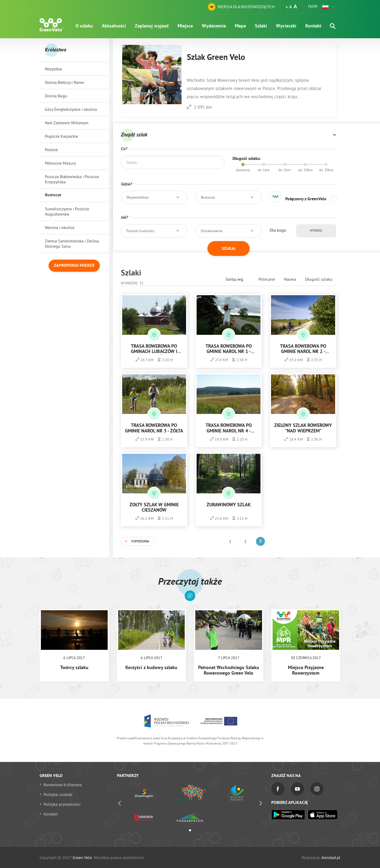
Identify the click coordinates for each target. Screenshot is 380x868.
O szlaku (84, 26)
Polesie (51, 150)
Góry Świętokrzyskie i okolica (71, 109)
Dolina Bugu (56, 96)
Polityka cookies (58, 794)
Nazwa (290, 279)
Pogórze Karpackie (61, 136)
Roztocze (53, 195)
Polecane (267, 279)
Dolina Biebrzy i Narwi (65, 82)
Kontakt (313, 26)
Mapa (240, 26)
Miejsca (185, 26)
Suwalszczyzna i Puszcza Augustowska (67, 211)
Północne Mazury (60, 163)
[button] (329, 7)
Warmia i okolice (60, 227)
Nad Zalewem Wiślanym (67, 123)
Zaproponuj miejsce (74, 266)
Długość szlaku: (247, 159)
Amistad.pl (331, 857)
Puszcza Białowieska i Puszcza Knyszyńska (72, 179)
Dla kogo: (278, 230)
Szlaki (261, 26)
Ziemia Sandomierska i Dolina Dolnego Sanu (72, 244)
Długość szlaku (319, 279)
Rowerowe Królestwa (63, 785)
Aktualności (114, 26)
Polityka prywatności (62, 804)
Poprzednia (140, 542)
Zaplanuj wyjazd (152, 26)
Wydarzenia (214, 26)
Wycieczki (286, 26)
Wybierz (316, 231)
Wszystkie (53, 69)
